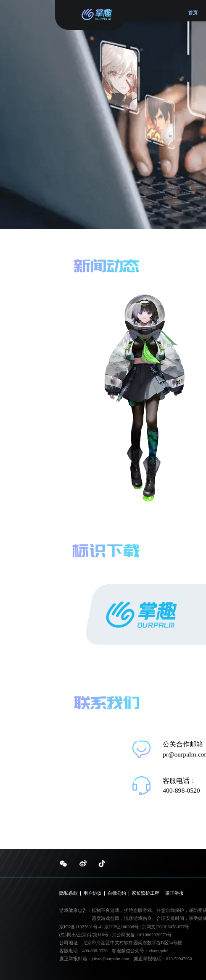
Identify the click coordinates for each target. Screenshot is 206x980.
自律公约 (117, 893)
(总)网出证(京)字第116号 (84, 935)
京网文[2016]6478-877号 (165, 927)
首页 (193, 13)
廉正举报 (174, 893)
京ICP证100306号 (122, 927)
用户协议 (92, 893)
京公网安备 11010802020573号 (142, 935)
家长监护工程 (145, 893)
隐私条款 (69, 893)
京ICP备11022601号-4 (80, 927)
